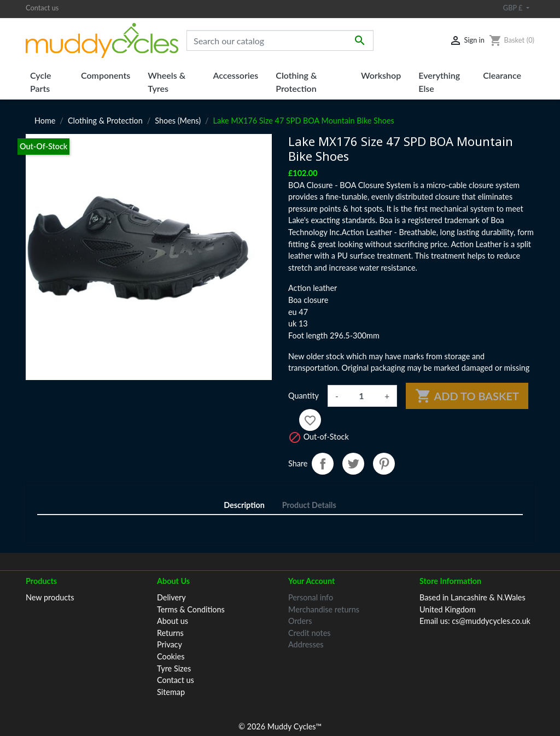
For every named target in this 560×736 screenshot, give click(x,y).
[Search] (280, 40)
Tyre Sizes (174, 668)
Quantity (304, 396)
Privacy (170, 644)
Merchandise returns (324, 609)
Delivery (171, 597)
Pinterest (384, 464)
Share (323, 464)
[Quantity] (361, 396)
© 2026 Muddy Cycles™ (280, 712)
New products (50, 597)
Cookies (171, 656)
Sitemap (171, 692)
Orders (300, 621)
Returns (170, 633)
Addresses (306, 644)
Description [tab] (244, 505)
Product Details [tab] (309, 505)
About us (173, 621)
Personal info (311, 597)
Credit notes (309, 633)
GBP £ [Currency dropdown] (514, 8)
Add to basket (467, 396)
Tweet (353, 464)
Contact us (42, 8)
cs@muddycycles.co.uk (491, 621)
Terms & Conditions (191, 609)
